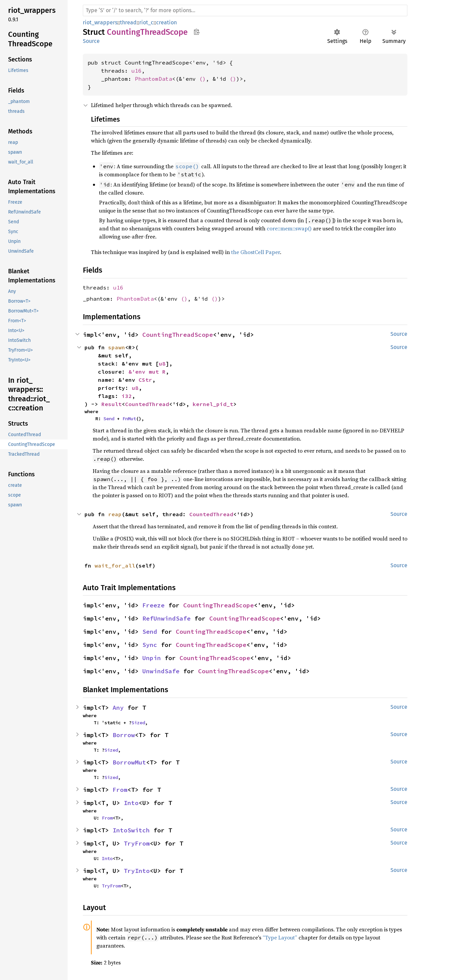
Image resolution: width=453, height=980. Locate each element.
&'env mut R (147, 372)
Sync (150, 645)
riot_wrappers (100, 22)
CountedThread (147, 404)
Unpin (152, 658)
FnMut (129, 419)
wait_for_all (115, 566)
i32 (127, 396)
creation (166, 22)
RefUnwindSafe (166, 618)
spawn (117, 347)
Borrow (124, 735)
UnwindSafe (161, 671)
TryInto (137, 871)
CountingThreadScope (178, 335)
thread (128, 22)
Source (91, 41)
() (202, 79)
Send (109, 419)
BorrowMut (129, 762)
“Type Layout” (280, 937)
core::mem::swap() (289, 228)
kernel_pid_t (213, 404)
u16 (137, 71)
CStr (145, 380)
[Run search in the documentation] (245, 10)
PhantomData (153, 79)
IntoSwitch (131, 830)
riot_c (146, 22)
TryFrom (137, 843)
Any (118, 708)
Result (112, 404)
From (120, 790)
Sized (138, 723)
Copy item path (197, 32)
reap (115, 514)
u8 (162, 363)
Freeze (153, 605)
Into (131, 803)
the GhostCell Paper (256, 252)
